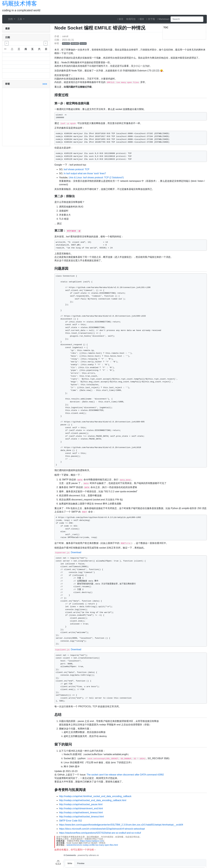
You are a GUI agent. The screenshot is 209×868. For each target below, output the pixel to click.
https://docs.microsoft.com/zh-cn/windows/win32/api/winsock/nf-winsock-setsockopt (102, 829)
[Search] (187, 19)
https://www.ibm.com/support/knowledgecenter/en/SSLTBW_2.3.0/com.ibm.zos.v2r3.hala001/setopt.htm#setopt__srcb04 (121, 825)
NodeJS (66, 44)
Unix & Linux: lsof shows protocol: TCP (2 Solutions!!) (96, 178)
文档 (11, 19)
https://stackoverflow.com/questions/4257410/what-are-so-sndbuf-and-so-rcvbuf (100, 833)
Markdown (163, 19)
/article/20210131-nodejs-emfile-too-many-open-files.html (92, 845)
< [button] (7, 43)
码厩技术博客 (20, 3)
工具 (20, 19)
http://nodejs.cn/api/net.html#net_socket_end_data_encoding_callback (95, 796)
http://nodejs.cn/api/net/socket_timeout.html (81, 817)
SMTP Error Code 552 (71, 821)
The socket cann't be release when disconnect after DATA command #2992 (125, 775)
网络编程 (75, 44)
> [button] (46, 43)
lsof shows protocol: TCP (77, 169)
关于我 (151, 19)
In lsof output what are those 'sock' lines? (85, 173)
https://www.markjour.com (92, 841)
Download (76, 552)
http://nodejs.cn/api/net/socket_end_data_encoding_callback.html (93, 800)
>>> (45, 84)
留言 (120, 19)
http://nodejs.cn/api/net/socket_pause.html (81, 804)
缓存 (141, 19)
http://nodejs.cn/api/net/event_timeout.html (81, 813)
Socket (83, 44)
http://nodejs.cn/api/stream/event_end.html (81, 808)
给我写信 (131, 19)
